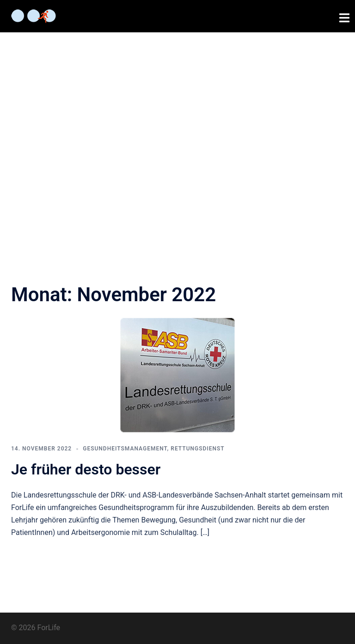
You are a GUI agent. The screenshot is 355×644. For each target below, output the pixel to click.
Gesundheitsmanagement (125, 449)
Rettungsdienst (197, 449)
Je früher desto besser (86, 469)
